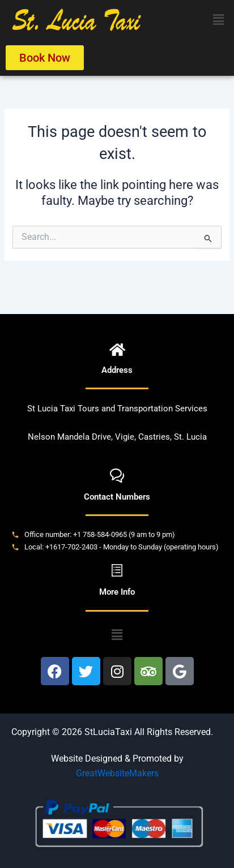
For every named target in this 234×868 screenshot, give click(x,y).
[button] (219, 20)
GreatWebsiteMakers (117, 773)
